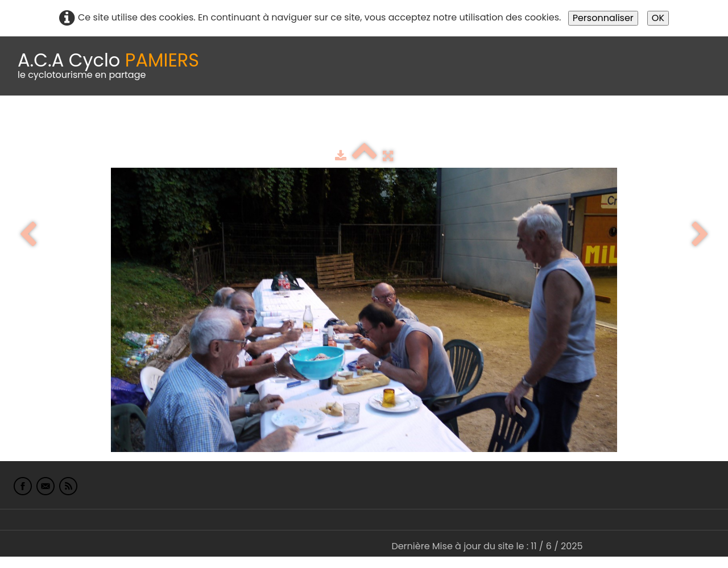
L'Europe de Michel (623, 124)
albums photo (489, 124)
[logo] (108, 66)
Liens (554, 124)
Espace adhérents (388, 124)
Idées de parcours (284, 124)
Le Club (75, 124)
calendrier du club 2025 (168, 124)
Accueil (25, 124)
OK (658, 18)
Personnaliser (603, 18)
